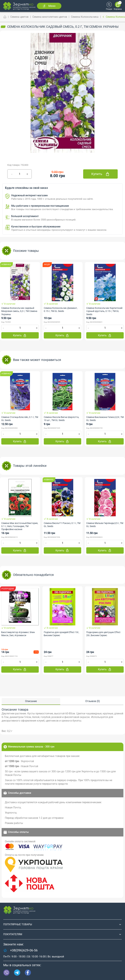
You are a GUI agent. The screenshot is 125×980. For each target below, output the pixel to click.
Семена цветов (19, 17)
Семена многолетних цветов (50, 17)
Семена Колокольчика (85, 17)
